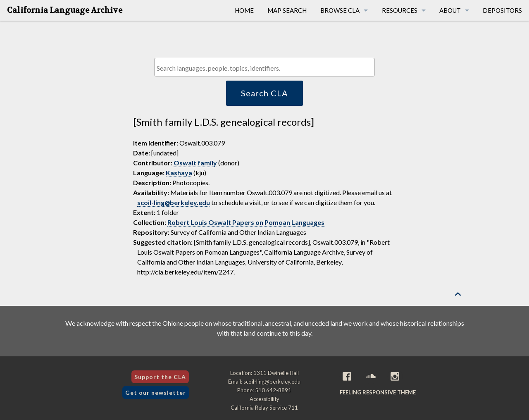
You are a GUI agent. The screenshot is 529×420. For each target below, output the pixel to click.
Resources (400, 10)
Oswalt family (195, 163)
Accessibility (264, 399)
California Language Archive (65, 10)
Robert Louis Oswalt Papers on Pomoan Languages (246, 222)
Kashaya (179, 173)
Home (244, 10)
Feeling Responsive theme (378, 392)
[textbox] (266, 68)
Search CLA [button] (264, 93)
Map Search (287, 10)
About (450, 10)
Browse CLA (340, 10)
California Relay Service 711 (264, 408)
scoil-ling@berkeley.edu (174, 202)
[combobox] (264, 67)
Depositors (502, 10)
